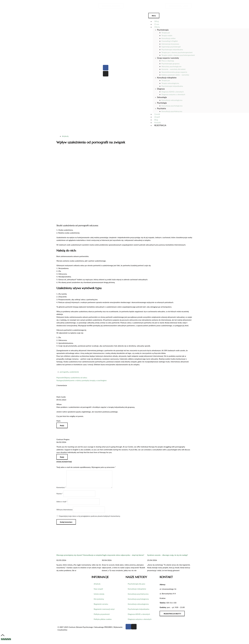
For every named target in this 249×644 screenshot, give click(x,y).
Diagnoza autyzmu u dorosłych (140, 622)
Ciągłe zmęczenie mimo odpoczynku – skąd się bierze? (123, 558)
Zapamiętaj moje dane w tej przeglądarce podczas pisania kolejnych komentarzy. (90, 519)
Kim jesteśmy (99, 602)
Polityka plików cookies (103, 622)
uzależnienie (74, 372)
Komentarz (61, 490)
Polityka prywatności (102, 617)
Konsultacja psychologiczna (138, 602)
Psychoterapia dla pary (136, 586)
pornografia (64, 372)
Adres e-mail (62, 504)
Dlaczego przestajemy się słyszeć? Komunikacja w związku (79, 558)
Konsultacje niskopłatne (137, 591)
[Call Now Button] (6, 642)
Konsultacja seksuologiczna (138, 607)
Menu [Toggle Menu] (154, 16)
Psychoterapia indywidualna (138, 612)
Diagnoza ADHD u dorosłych (139, 617)
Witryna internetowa (64, 512)
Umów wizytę (99, 597)
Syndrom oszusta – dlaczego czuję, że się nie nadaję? (168, 558)
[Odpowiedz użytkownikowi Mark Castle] (62, 425)
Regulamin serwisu (101, 607)
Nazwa (60, 496)
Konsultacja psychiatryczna (138, 597)
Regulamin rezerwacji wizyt (104, 612)
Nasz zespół (98, 591)
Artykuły (65, 136)
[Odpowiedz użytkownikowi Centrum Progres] (62, 457)
